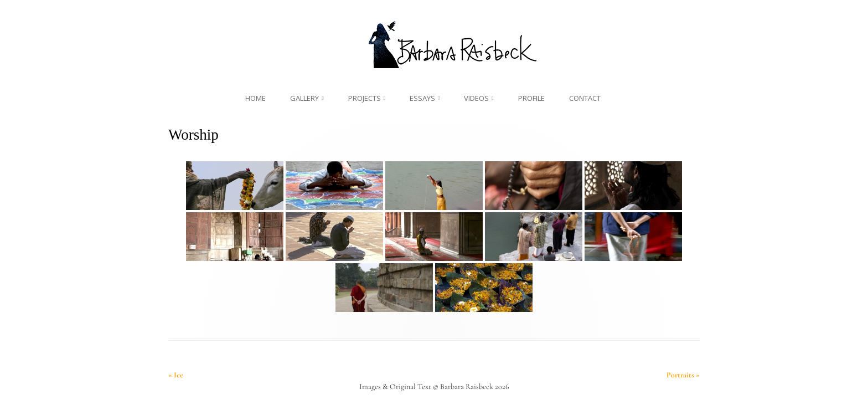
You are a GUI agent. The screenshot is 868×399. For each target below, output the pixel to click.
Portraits (683, 375)
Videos (476, 98)
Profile (531, 98)
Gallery (304, 98)
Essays (422, 98)
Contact (585, 98)
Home (255, 98)
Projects (365, 98)
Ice (176, 375)
